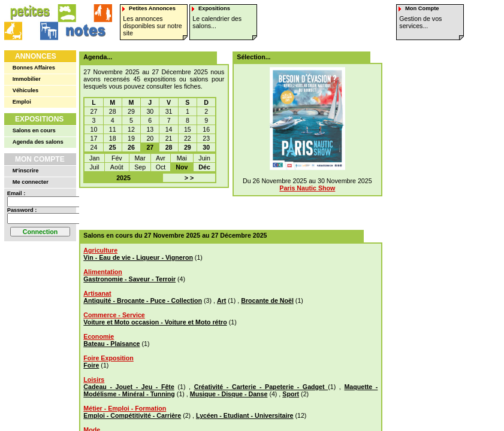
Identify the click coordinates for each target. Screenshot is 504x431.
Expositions (39, 119)
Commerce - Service (114, 315)
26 (131, 147)
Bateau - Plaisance (111, 344)
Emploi (22, 102)
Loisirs (94, 380)
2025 (123, 178)
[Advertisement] (227, 209)
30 (206, 147)
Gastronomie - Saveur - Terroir (129, 279)
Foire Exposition (108, 358)
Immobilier (27, 79)
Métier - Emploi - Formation (125, 408)
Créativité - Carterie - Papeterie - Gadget (261, 387)
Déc (204, 167)
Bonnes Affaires (34, 68)
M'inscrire (26, 171)
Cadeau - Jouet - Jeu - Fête (129, 387)
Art (221, 301)
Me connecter (31, 182)
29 (188, 147)
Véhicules (26, 90)
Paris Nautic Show (307, 188)
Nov (182, 167)
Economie (99, 336)
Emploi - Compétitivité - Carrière (132, 415)
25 (113, 147)
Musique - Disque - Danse (229, 394)
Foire (91, 365)
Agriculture (100, 250)
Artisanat (97, 293)
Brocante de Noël (267, 301)
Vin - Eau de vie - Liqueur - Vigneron (138, 257)
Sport (291, 394)
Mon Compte (40, 159)
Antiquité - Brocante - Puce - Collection (143, 301)
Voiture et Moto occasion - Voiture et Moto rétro (155, 322)
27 (150, 147)
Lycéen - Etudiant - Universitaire (245, 415)
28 (169, 147)
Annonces (36, 56)
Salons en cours (34, 130)
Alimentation (103, 272)
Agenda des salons (38, 142)
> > (189, 178)
